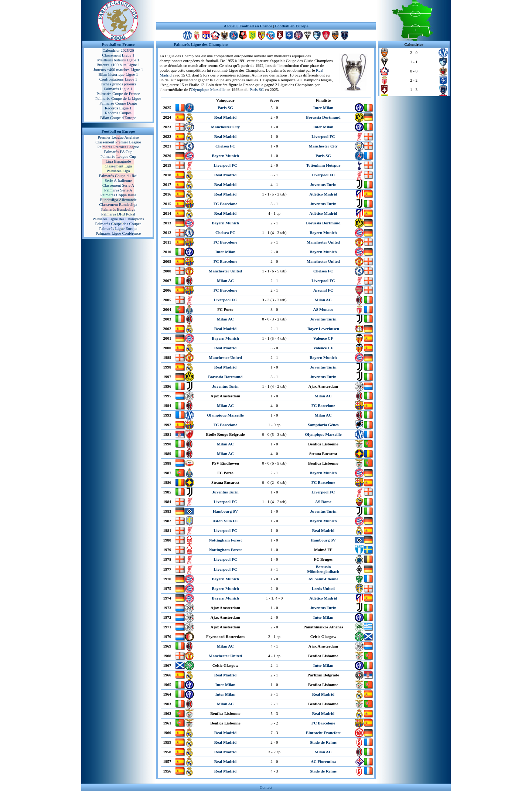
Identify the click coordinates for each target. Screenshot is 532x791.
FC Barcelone (225, 204)
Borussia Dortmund (323, 117)
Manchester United (323, 242)
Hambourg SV (225, 511)
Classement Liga (118, 166)
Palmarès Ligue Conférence (118, 233)
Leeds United (323, 588)
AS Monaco (323, 309)
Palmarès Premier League (118, 147)
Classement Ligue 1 (118, 55)
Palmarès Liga (118, 171)
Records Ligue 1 (118, 108)
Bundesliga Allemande (118, 200)
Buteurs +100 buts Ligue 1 (118, 65)
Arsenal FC (323, 290)
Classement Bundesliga (118, 204)
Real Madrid (225, 117)
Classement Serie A (118, 185)
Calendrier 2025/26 (118, 50)
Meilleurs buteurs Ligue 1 (118, 60)
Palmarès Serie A (118, 190)
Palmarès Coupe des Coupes (118, 224)
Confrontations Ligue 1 (118, 79)
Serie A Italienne (118, 180)
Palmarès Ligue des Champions (118, 219)
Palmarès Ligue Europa (118, 228)
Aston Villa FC (225, 521)
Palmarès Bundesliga (118, 209)
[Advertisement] (266, 11)
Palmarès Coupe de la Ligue (118, 98)
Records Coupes (118, 113)
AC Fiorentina (323, 761)
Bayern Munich (225, 156)
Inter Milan (323, 108)
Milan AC (225, 281)
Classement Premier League (118, 142)
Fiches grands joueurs (118, 84)
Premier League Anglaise (118, 137)
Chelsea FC (225, 146)
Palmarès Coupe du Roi (118, 176)
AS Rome (323, 502)
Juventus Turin (323, 184)
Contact (266, 787)
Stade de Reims (323, 742)
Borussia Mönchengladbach (323, 569)
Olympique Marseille (208, 89)
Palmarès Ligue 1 (118, 89)
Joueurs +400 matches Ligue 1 (118, 69)
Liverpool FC (323, 136)
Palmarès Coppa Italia (118, 195)
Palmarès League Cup (118, 156)
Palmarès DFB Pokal (118, 214)
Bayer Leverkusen (323, 329)
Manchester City (225, 127)
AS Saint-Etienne (323, 579)
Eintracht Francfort (323, 733)
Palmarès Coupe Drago (118, 103)
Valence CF (323, 338)
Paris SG (257, 89)
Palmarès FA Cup (118, 152)
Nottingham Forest (226, 540)
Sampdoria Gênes (323, 425)
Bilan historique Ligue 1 (118, 74)
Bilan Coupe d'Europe (118, 118)
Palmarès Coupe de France (118, 94)
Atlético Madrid (323, 194)
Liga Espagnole (118, 161)
